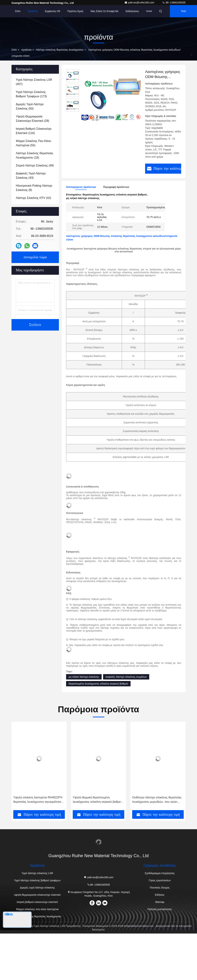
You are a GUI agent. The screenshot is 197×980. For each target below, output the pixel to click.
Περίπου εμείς (75, 11)
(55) (33, 143)
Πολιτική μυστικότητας (160, 909)
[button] (24, 767)
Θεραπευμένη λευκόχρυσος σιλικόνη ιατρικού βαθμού (98, 683)
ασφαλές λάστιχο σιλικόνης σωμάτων (126, 676)
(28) (33, 119)
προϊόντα (26, 50)
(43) (31, 176)
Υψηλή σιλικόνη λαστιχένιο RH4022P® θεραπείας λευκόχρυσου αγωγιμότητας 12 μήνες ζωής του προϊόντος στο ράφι (38, 799)
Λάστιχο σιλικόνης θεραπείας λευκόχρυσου (60, 50)
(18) (34, 155)
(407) (34, 82)
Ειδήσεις (160, 894)
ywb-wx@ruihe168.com (140, 3)
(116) (34, 131)
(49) (35, 165)
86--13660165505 (174, 3)
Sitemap (160, 901)
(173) (31, 94)
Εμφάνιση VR (53, 11)
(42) (33, 198)
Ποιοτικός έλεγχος (160, 887)
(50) (30, 106)
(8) (34, 188)
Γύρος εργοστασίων (160, 880)
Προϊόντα (33, 11)
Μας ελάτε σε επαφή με (105, 11)
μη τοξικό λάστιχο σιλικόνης (84, 676)
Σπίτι (18, 11)
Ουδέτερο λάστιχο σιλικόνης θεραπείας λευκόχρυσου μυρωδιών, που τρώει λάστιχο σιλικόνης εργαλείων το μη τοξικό (157, 799)
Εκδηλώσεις (132, 11)
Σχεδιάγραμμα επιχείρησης (160, 873)
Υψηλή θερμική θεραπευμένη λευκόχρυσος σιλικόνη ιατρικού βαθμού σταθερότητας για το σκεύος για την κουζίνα (98, 799)
